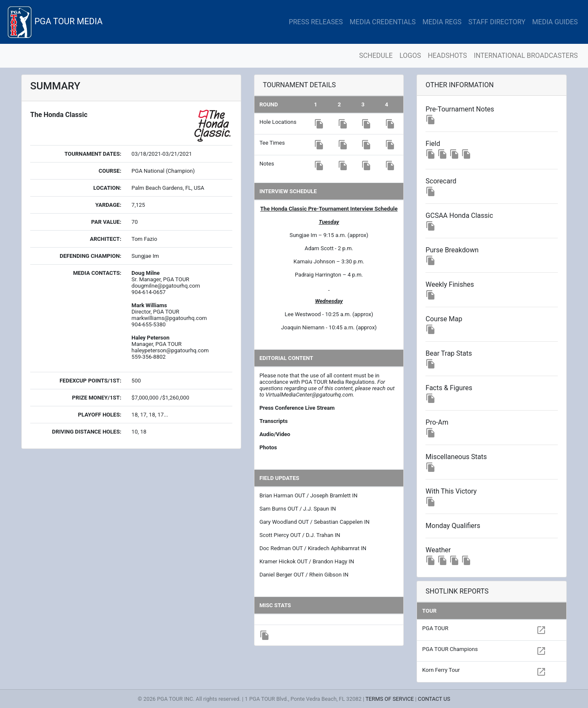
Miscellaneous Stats (456, 457)
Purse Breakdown (452, 250)
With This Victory (451, 491)
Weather (438, 550)
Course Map (444, 319)
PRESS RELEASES (316, 22)
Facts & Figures (449, 388)
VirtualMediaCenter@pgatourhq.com (309, 395)
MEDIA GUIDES (555, 22)
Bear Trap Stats (449, 353)
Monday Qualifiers (453, 526)
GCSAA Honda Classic (459, 216)
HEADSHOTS (447, 56)
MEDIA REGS (442, 22)
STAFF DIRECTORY (497, 22)
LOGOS (410, 56)
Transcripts (274, 421)
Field (433, 144)
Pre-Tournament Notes (460, 109)
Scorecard (441, 181)
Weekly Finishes (450, 284)
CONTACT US (434, 699)
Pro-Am (437, 422)
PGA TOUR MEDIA (55, 22)
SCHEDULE (376, 56)
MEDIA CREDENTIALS (383, 22)
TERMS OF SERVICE (390, 699)
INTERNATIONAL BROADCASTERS (526, 56)
